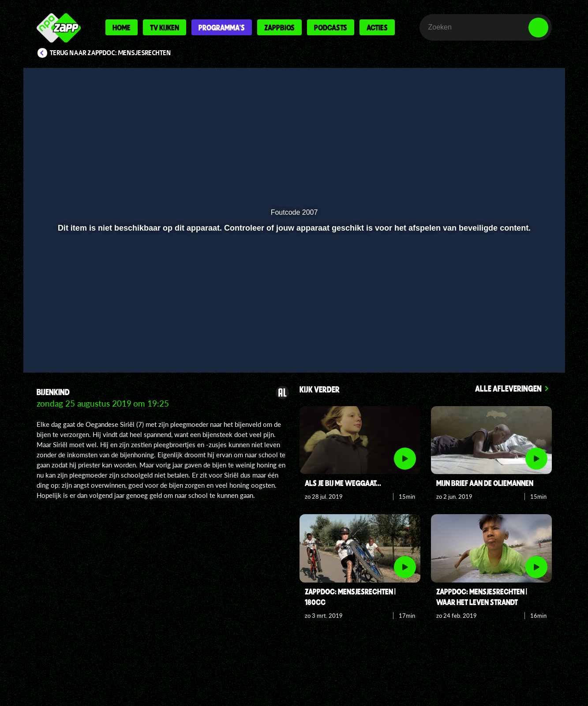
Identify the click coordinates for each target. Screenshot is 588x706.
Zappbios (279, 27)
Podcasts (331, 27)
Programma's (222, 27)
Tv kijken (165, 27)
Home (122, 27)
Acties (377, 27)
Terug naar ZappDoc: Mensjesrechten (110, 53)
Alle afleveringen (508, 388)
